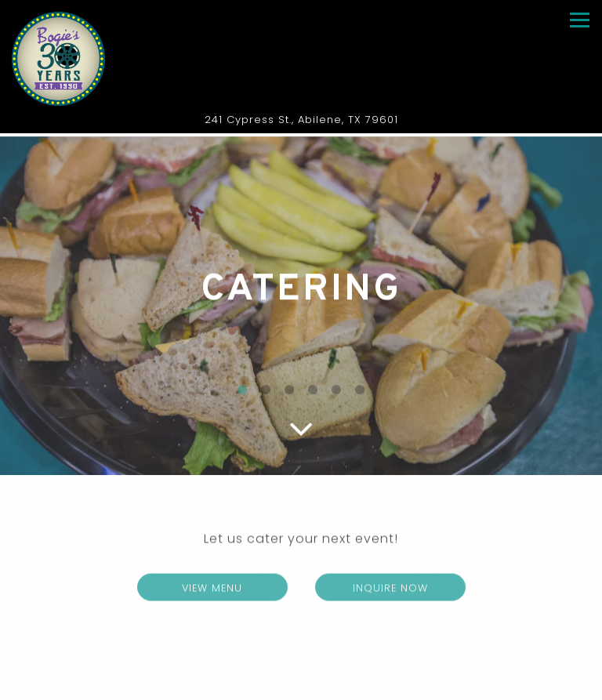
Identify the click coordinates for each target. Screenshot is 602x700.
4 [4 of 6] (313, 392)
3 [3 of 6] (289, 392)
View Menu (235, 590)
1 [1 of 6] (242, 392)
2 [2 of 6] (266, 392)
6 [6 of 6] (360, 392)
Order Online (301, 686)
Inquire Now (390, 591)
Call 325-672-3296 (301, 658)
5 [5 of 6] (336, 392)
